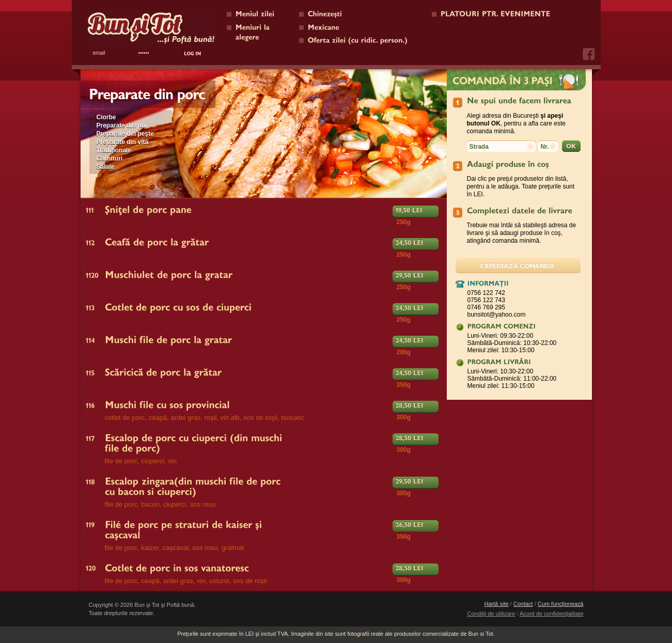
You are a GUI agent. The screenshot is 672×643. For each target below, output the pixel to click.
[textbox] (501, 146)
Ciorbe (106, 117)
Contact (523, 604)
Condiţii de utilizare (491, 614)
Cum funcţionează (561, 604)
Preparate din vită (123, 142)
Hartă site (496, 604)
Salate (106, 167)
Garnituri (110, 159)
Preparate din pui (122, 126)
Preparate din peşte (125, 134)
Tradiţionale (114, 150)
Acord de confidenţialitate (552, 614)
